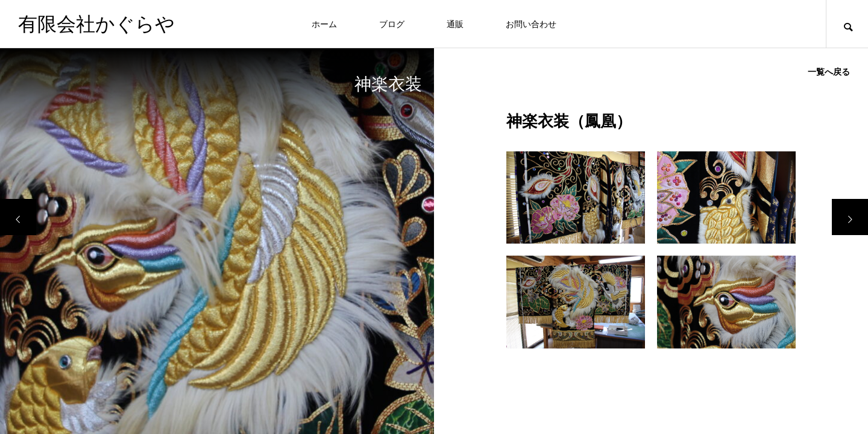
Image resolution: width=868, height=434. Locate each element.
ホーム (324, 24)
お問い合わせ (531, 24)
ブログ (392, 24)
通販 (455, 24)
